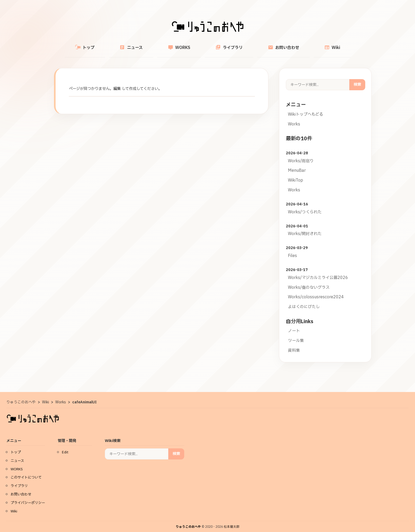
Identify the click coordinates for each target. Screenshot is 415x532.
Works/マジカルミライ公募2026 (318, 272)
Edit (65, 446)
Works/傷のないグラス (309, 281)
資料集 (294, 344)
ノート (294, 325)
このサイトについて (26, 471)
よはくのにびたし (304, 301)
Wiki (307, 45)
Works (294, 118)
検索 (357, 78)
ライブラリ (224, 45)
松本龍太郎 (232, 521)
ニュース (146, 45)
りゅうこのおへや (188, 521)
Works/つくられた (305, 206)
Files (292, 250)
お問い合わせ (268, 45)
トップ (110, 45)
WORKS (184, 45)
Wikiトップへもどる (306, 108)
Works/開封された (305, 228)
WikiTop (296, 174)
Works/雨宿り (301, 155)
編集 (117, 83)
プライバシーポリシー (28, 497)
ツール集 (296, 335)
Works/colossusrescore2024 (316, 291)
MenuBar (297, 164)
